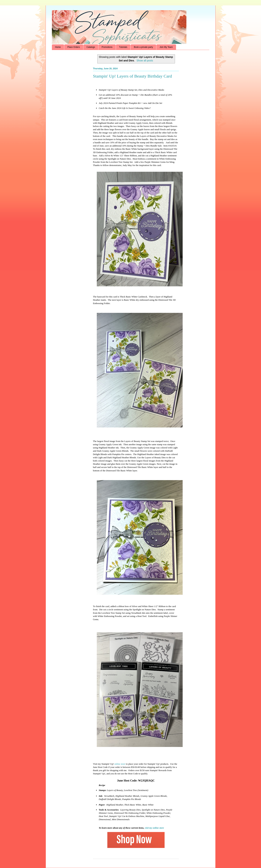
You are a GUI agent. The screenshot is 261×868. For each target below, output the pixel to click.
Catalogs (91, 47)
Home (58, 47)
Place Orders (74, 47)
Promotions (107, 47)
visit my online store (154, 828)
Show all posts (145, 61)
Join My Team (166, 47)
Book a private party (143, 47)
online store (120, 764)
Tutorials (123, 47)
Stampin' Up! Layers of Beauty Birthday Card (133, 76)
